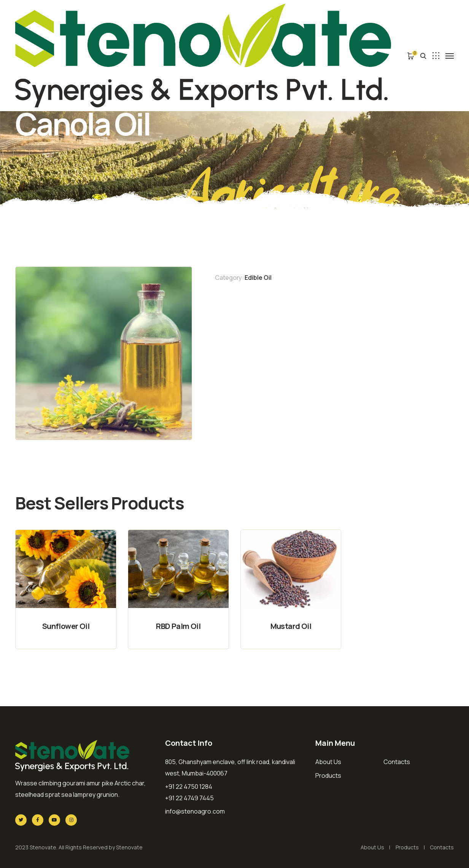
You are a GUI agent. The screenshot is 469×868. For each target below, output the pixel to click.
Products (328, 775)
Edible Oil (258, 278)
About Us (328, 762)
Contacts (397, 762)
